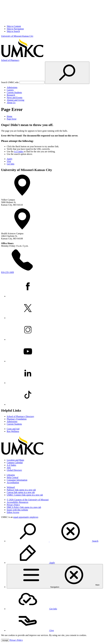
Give (30, 630)
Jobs (9, 468)
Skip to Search (13, 31)
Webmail (11, 487)
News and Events (15, 98)
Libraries (11, 475)
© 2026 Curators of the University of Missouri (28, 500)
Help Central (13, 477)
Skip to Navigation (15, 29)
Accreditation (13, 483)
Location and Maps (15, 460)
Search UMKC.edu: (10, 82)
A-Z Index (19, 152)
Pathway (21, 490)
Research (11, 95)
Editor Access (13, 512)
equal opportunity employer (26, 517)
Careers (10, 90)
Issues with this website (17, 510)
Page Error (12, 119)
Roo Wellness (13, 431)
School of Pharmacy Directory (20, 416)
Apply (10, 159)
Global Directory (14, 470)
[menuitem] (55, 532)
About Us (11, 103)
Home (9, 116)
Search (53, 541)
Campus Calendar (15, 463)
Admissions (12, 87)
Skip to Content (14, 26)
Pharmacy (10, 60)
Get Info (11, 164)
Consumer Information (17, 480)
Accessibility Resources (17, 502)
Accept (5, 640)
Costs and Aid (13, 429)
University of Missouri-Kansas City (17, 36)
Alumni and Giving (15, 100)
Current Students (14, 92)
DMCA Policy (24, 507)
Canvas (21, 492)
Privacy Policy (13, 505)
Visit (9, 161)
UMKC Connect (25, 495)
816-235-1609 (8, 272)
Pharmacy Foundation (17, 419)
